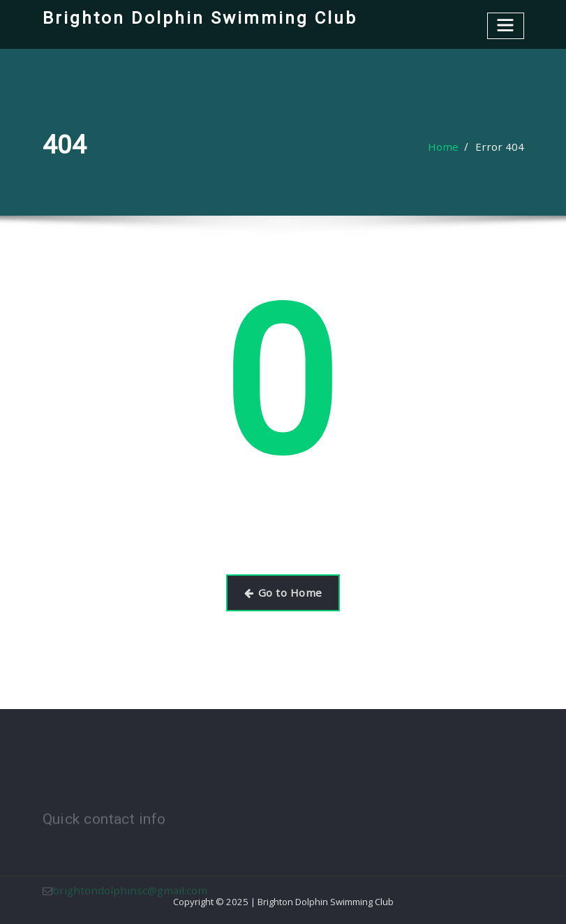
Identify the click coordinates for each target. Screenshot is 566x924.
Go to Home (283, 591)
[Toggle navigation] (506, 24)
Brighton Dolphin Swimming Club (192, 17)
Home (452, 147)
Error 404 (503, 147)
